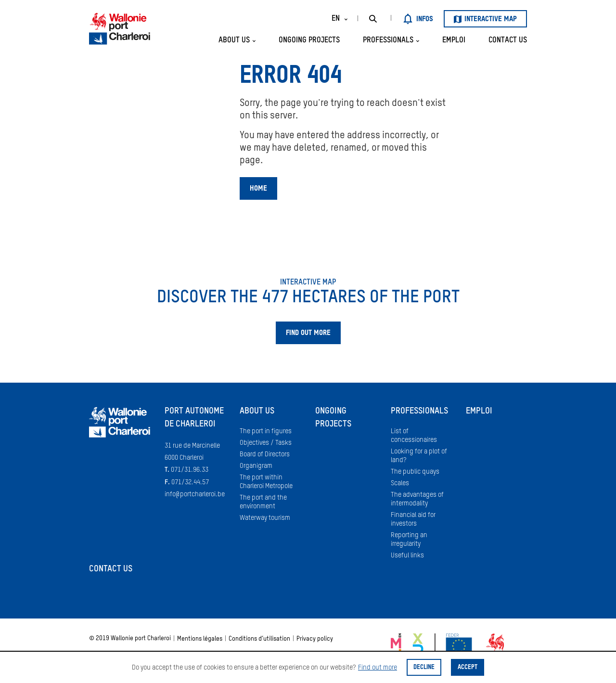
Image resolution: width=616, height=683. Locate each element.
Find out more (378, 668)
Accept (468, 667)
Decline (424, 667)
